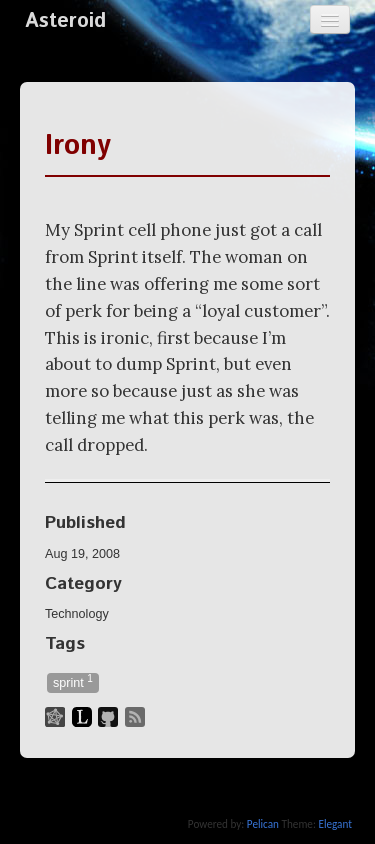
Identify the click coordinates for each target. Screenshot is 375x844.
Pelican (263, 824)
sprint (73, 681)
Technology (77, 614)
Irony (78, 146)
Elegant (335, 824)
